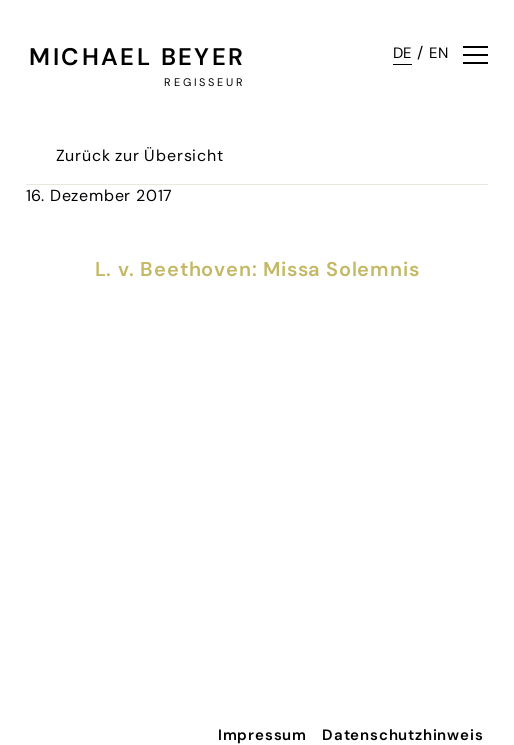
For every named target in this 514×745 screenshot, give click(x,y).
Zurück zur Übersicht (140, 155)
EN (439, 53)
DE (403, 53)
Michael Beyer (137, 56)
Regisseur (205, 82)
